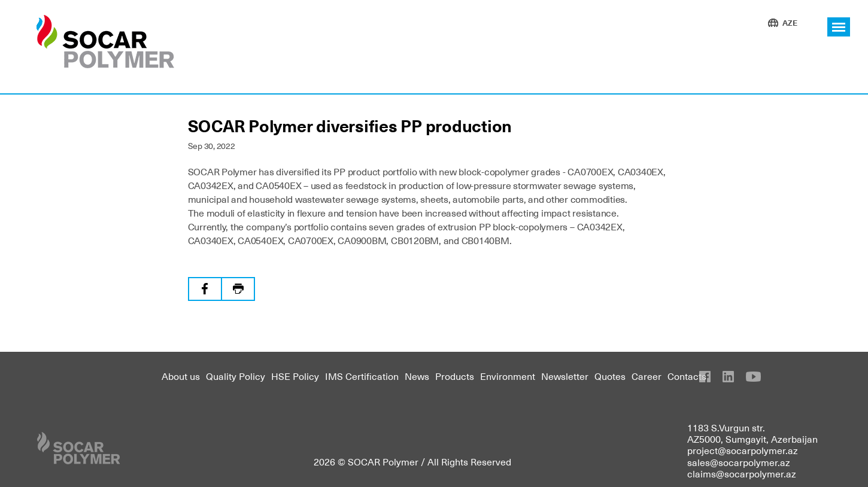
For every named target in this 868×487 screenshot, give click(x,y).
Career (647, 376)
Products (455, 376)
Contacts (687, 376)
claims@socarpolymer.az (742, 473)
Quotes (610, 376)
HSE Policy (295, 376)
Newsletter (565, 376)
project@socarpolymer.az (743, 450)
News (417, 376)
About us (181, 376)
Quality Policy (236, 376)
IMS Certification (362, 376)
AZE (790, 22)
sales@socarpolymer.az (739, 462)
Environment (508, 376)
